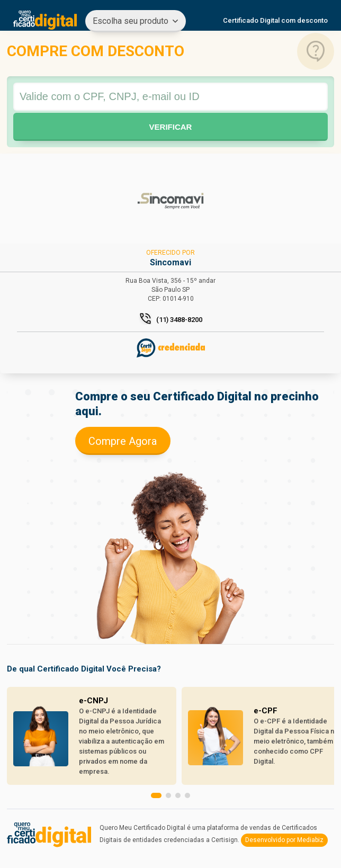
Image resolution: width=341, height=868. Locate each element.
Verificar (171, 127)
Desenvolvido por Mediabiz (284, 840)
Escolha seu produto (131, 21)
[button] (156, 795)
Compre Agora (123, 441)
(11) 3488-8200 (179, 320)
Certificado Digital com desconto (275, 20)
